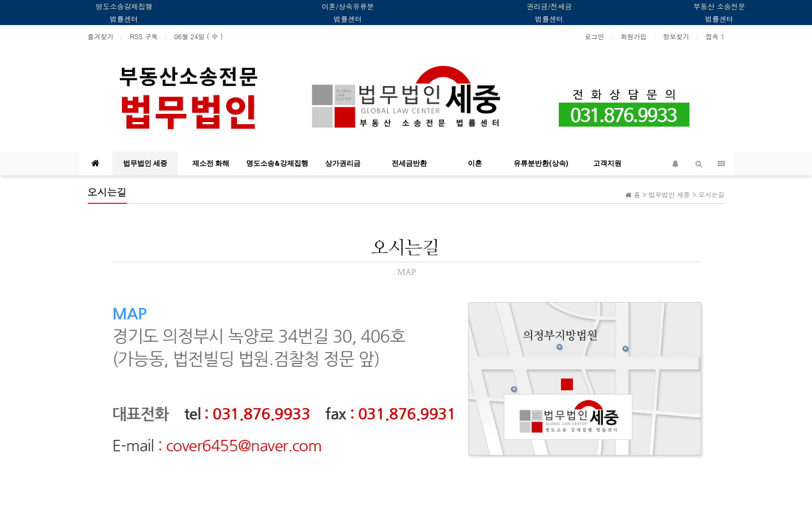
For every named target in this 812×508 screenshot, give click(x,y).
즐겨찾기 (101, 36)
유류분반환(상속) (541, 163)
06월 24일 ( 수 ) (199, 36)
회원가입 (633, 36)
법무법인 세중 (145, 163)
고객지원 (607, 163)
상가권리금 (343, 163)
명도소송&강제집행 (277, 163)
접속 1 (715, 36)
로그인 (594, 36)
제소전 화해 (211, 163)
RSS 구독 (144, 36)
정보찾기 (676, 36)
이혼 (475, 163)
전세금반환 (409, 163)
